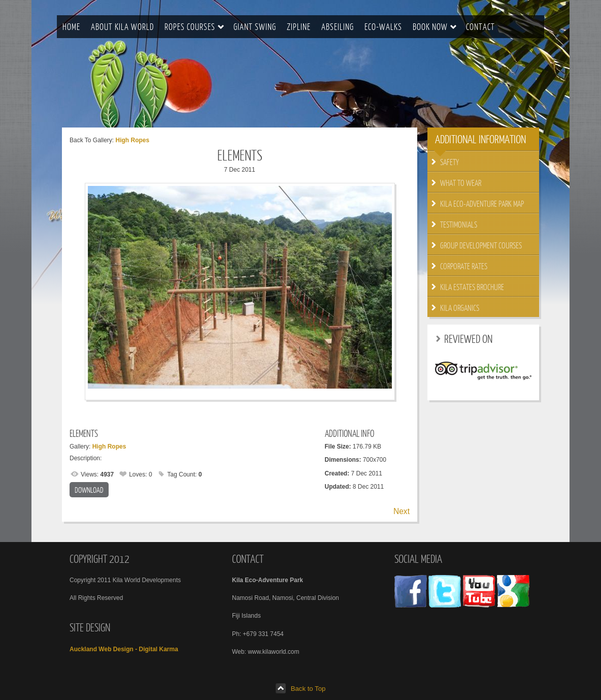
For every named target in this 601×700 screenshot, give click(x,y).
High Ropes (132, 140)
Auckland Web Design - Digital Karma (124, 649)
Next (402, 511)
